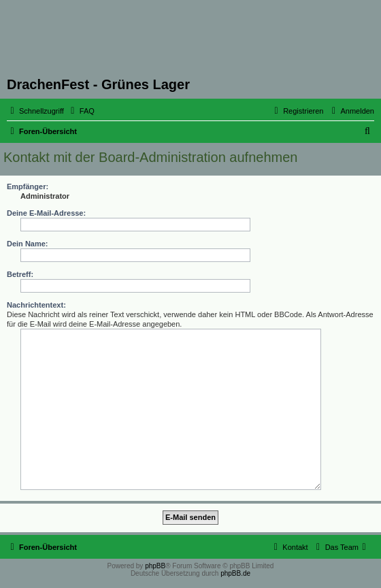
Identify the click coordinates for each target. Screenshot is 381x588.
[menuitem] (81, 111)
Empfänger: (28, 186)
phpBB (155, 566)
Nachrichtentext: (36, 305)
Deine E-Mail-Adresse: (46, 213)
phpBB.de (235, 573)
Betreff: (20, 274)
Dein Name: (28, 244)
